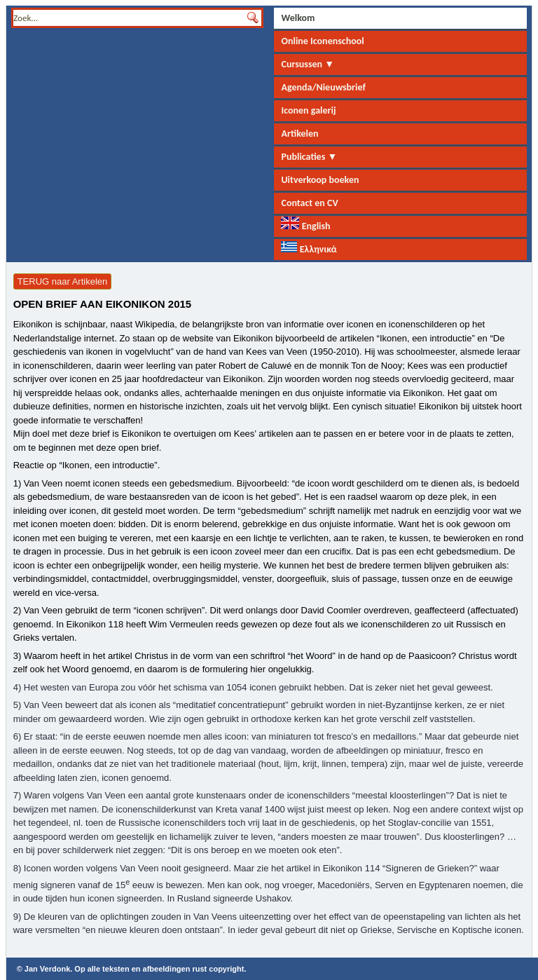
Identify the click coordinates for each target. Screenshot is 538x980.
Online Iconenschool (322, 41)
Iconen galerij (308, 110)
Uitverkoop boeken (320, 180)
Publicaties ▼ (309, 157)
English (305, 224)
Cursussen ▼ (308, 64)
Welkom (298, 18)
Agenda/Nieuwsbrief (323, 87)
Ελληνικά (309, 248)
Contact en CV (309, 203)
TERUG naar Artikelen (63, 281)
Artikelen (299, 134)
